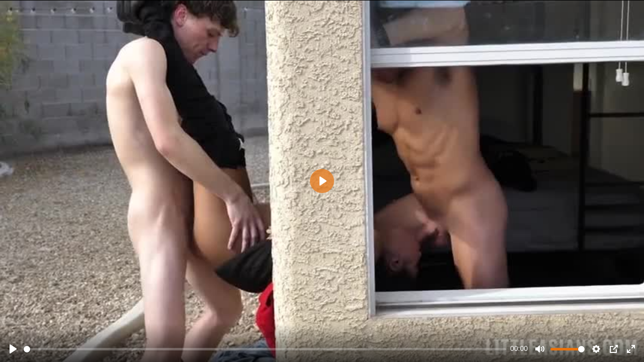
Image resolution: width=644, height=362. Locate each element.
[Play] (13, 349)
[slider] (265, 349)
